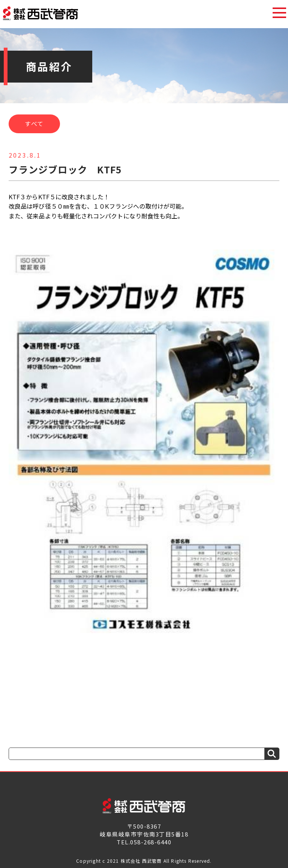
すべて (34, 123)
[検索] (272, 754)
